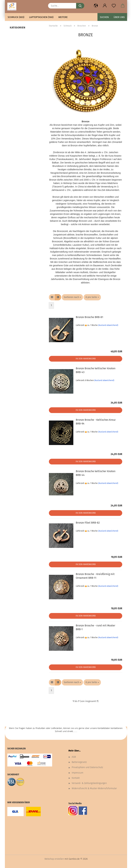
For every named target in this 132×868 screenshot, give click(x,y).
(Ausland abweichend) (108, 325)
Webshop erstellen (54, 859)
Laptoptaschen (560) (41, 17)
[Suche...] (80, 6)
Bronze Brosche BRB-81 (89, 317)
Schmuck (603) (16, 17)
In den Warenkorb (86, 359)
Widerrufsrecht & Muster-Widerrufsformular (94, 788)
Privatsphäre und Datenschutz (87, 767)
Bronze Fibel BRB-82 (88, 523)
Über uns (119, 17)
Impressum (77, 773)
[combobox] (72, 297)
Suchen (104, 17)
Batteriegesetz (79, 762)
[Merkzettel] (114, 6)
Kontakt (76, 778)
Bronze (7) (15, 34)
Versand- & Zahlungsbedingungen (89, 783)
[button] (96, 6)
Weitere (63, 17)
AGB (74, 757)
